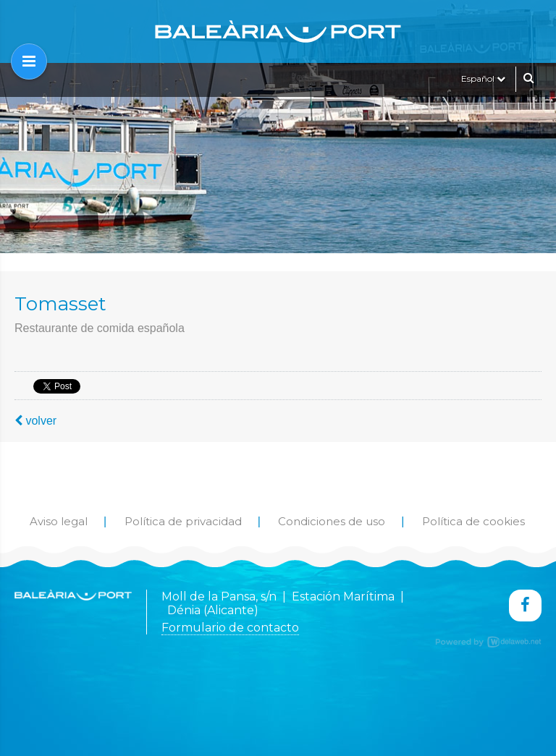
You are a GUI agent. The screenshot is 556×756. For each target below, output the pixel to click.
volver (35, 421)
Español (483, 78)
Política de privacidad (183, 521)
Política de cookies (473, 521)
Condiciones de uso (332, 521)
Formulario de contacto (230, 628)
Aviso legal (59, 521)
